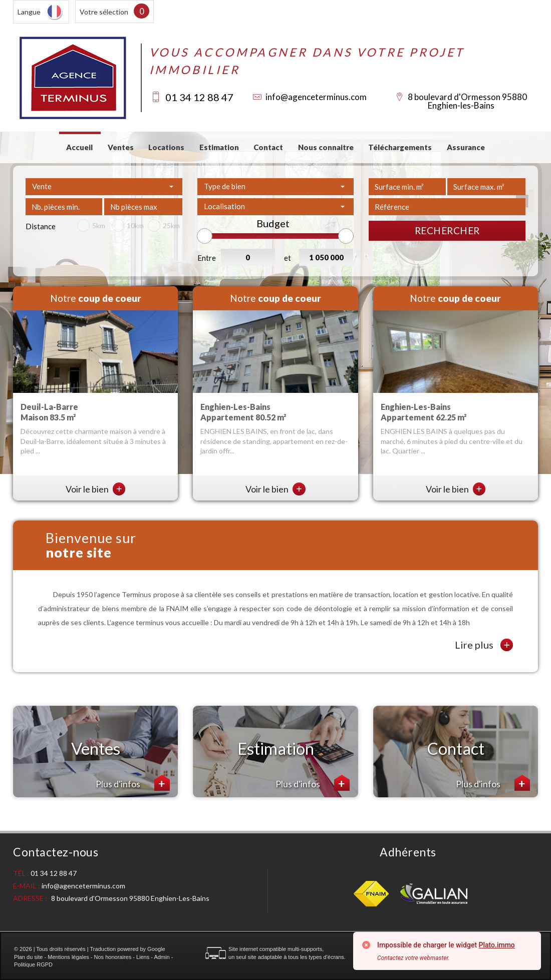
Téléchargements (400, 147)
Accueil (79, 147)
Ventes (121, 147)
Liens (143, 957)
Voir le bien (96, 489)
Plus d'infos (133, 783)
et (288, 258)
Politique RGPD (33, 964)
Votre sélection (104, 12)
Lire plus (484, 645)
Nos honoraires (113, 957)
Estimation (219, 147)
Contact (268, 147)
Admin (162, 957)
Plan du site (28, 957)
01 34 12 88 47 (199, 97)
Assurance (466, 147)
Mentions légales (68, 957)
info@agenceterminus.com (316, 97)
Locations (166, 147)
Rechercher (447, 230)
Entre (207, 258)
